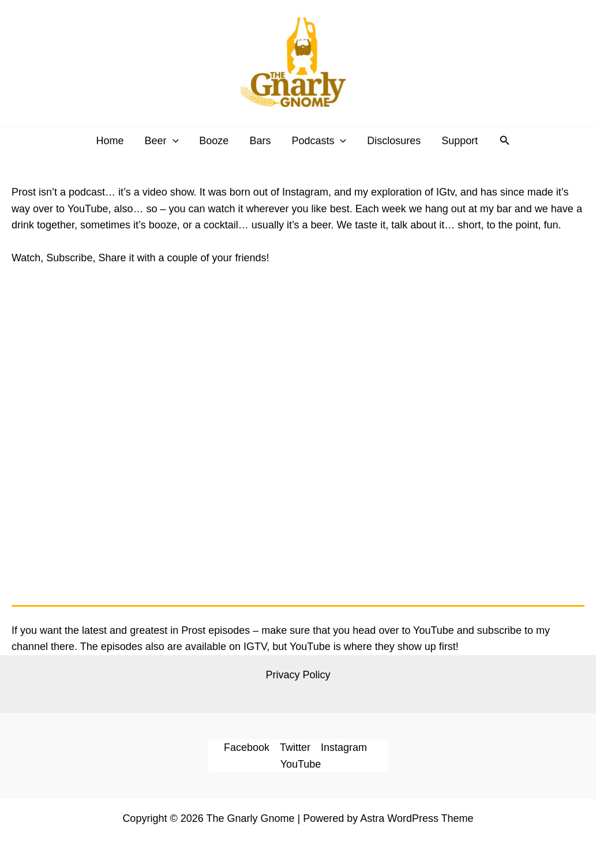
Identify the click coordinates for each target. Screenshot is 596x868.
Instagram (344, 747)
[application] (173, 141)
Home (110, 141)
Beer (162, 141)
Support (460, 141)
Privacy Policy (298, 675)
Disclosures (394, 141)
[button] (505, 141)
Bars (260, 141)
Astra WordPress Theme (417, 818)
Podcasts (319, 141)
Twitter (295, 747)
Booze (214, 141)
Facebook (247, 747)
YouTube (301, 764)
